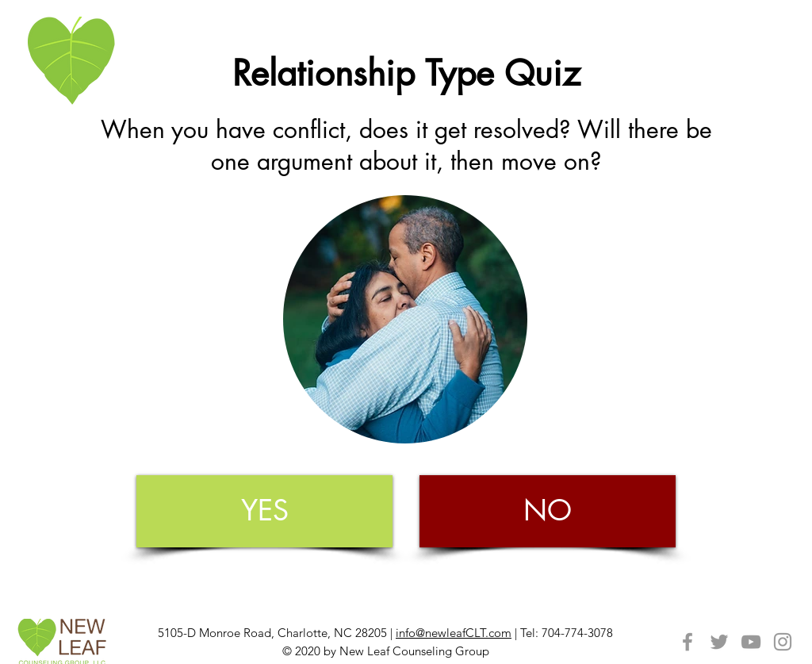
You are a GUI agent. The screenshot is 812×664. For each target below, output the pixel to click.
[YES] (264, 511)
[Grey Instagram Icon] (783, 642)
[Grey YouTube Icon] (751, 642)
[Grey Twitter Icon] (719, 642)
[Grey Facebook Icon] (688, 642)
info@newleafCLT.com (454, 633)
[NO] (548, 511)
